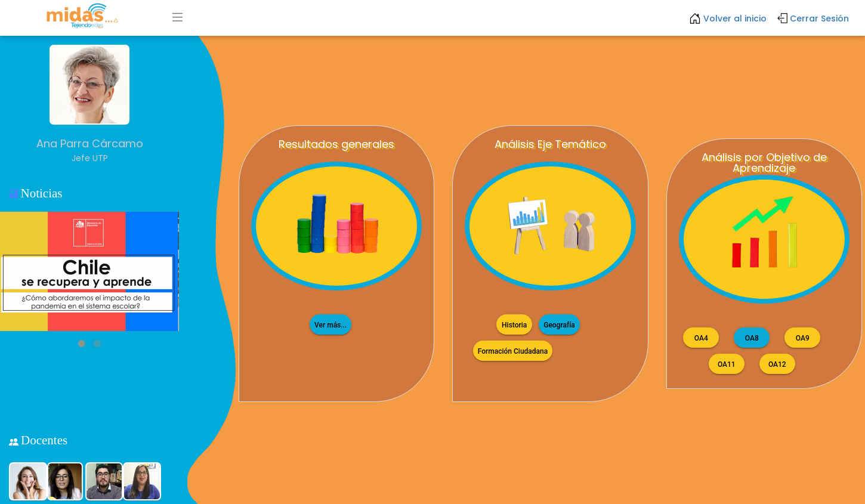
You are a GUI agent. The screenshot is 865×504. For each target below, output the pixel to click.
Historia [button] (514, 324)
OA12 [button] (777, 364)
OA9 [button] (802, 338)
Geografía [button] (559, 324)
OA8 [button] (752, 338)
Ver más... (330, 324)
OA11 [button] (727, 364)
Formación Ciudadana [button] (513, 351)
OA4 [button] (701, 338)
